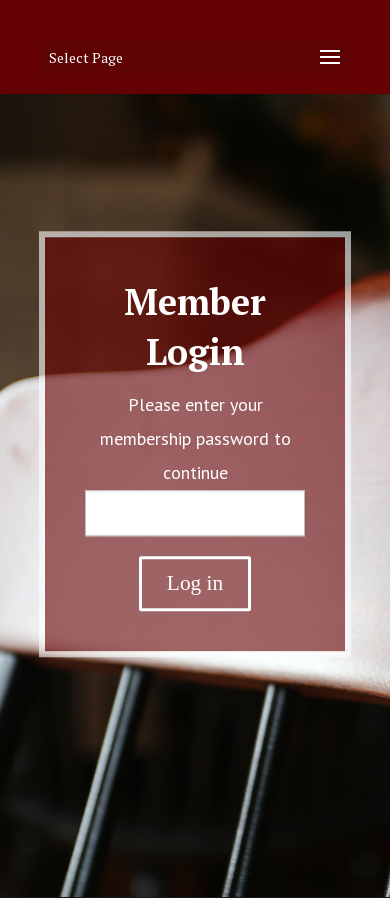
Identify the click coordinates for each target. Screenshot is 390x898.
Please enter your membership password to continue (195, 438)
